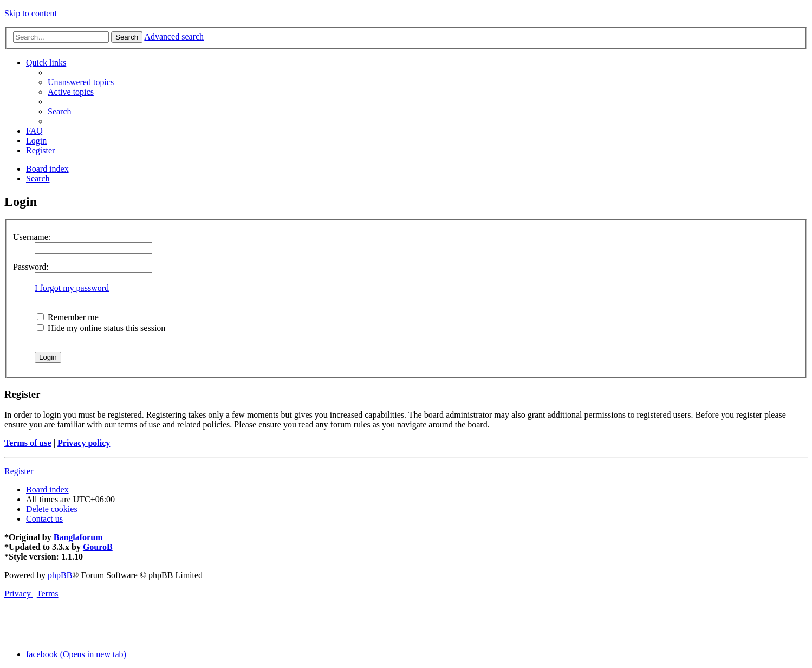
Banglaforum (78, 537)
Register (19, 471)
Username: (32, 237)
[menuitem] (81, 82)
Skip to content (31, 13)
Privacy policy (84, 443)
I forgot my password (72, 288)
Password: (31, 267)
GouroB (98, 547)
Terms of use (28, 443)
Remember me (68, 317)
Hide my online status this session (101, 328)
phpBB (60, 575)
